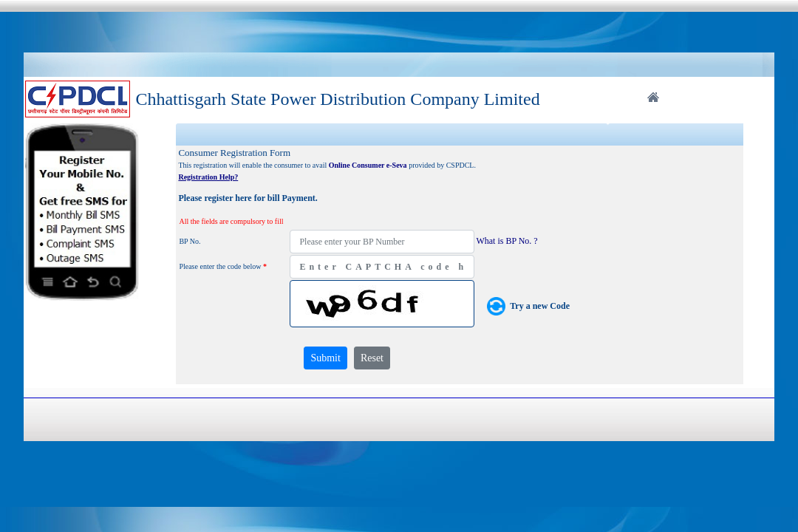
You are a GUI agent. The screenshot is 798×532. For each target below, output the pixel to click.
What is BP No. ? (507, 241)
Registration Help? (208, 177)
